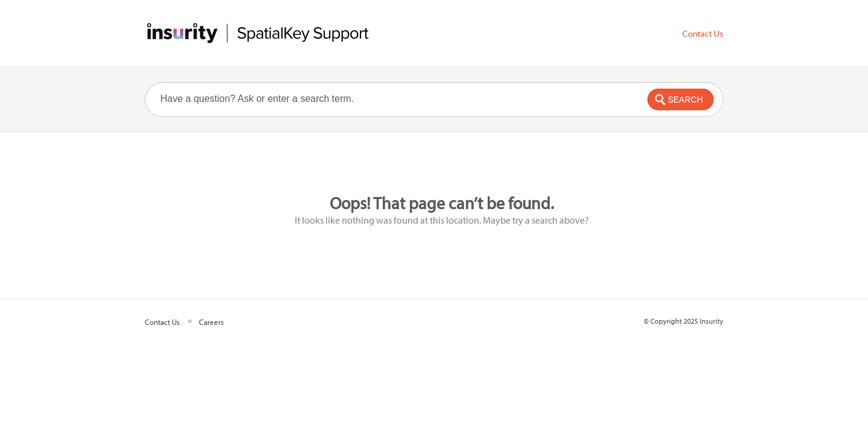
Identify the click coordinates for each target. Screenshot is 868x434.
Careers (211, 322)
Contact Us (703, 34)
